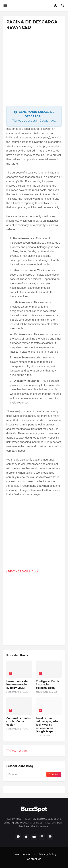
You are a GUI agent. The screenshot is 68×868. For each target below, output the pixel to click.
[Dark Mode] (56, 6)
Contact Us (34, 859)
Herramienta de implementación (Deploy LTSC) (17, 685)
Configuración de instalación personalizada (48, 685)
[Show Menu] (5, 6)
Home (16, 854)
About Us (29, 854)
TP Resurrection (17, 751)
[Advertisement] (34, 72)
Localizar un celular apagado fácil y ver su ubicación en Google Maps (47, 725)
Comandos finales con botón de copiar (18, 721)
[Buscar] (63, 6)
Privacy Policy (47, 854)
